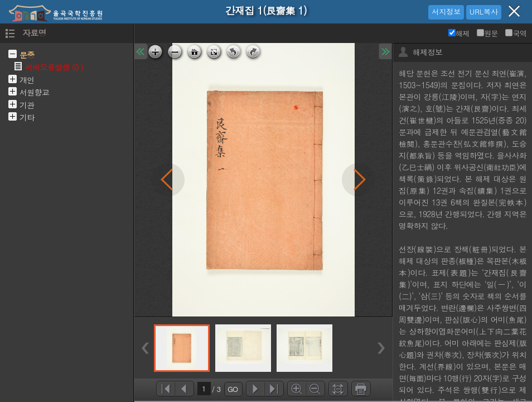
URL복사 (484, 11)
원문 (487, 33)
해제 (459, 33)
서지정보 (446, 11)
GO (233, 389)
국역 (516, 33)
